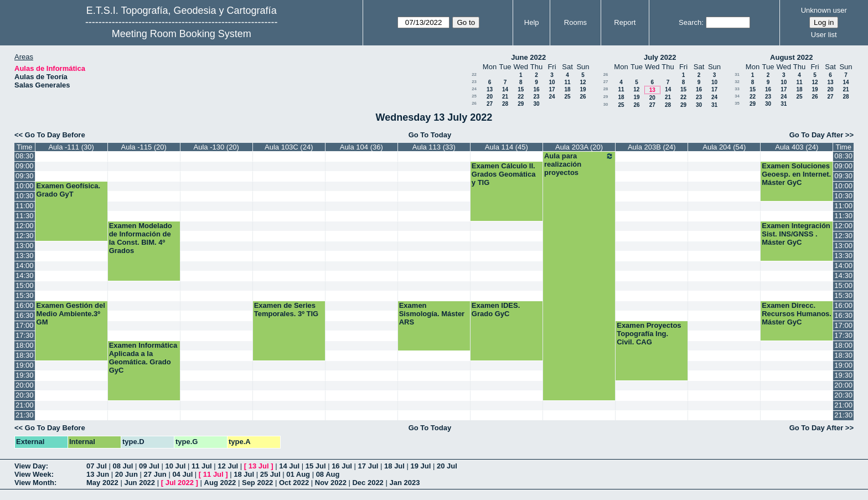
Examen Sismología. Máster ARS (432, 314)
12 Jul (228, 466)
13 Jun (98, 474)
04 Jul (182, 474)
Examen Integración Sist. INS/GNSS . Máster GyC (796, 234)
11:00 (25, 206)
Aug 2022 (220, 483)
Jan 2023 (404, 483)
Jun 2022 (139, 483)
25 (474, 96)
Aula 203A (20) (579, 147)
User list (824, 35)
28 (505, 104)
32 (737, 82)
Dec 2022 (368, 483)
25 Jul (270, 474)
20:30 (25, 395)
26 (583, 97)
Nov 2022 (331, 483)
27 (490, 104)
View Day (30, 466)
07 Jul (97, 466)
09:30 (25, 176)
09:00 (25, 166)
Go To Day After (817, 135)
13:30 (25, 256)
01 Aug (298, 474)
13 (490, 89)
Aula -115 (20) (144, 147)
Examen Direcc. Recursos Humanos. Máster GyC (797, 314)
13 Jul (259, 466)
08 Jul (123, 466)
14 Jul (289, 466)
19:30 (25, 375)
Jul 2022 (180, 483)
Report (625, 22)
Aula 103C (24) (289, 147)
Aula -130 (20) (216, 147)
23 (474, 82)
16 (536, 89)
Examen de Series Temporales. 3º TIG (286, 310)
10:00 (25, 186)
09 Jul (149, 466)
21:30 (25, 415)
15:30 (25, 295)
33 (737, 89)
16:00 (25, 305)
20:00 (25, 385)
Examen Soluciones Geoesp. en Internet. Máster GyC (796, 174)
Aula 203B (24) (652, 147)
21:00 (25, 405)
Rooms (575, 22)
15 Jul (316, 466)
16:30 (25, 315)
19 (583, 89)
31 (714, 105)
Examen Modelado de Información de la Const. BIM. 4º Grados (141, 238)
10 (552, 82)
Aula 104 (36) (361, 147)
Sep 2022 (257, 483)
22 (474, 74)
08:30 (25, 156)
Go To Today (430, 135)
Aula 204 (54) (724, 147)
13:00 (25, 246)
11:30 (25, 216)
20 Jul (447, 466)
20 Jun (126, 474)
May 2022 (102, 483)
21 (505, 97)
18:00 (25, 345)
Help (532, 22)
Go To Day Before (55, 135)
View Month (34, 483)
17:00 (25, 325)
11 (567, 82)
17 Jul (368, 466)
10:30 (25, 196)
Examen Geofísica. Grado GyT (69, 190)
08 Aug (328, 474)
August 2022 (791, 57)
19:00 (25, 365)
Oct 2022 (294, 483)
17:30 (25, 335)
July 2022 (660, 57)
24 (474, 89)
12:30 (25, 236)
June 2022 (528, 57)
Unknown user (824, 10)
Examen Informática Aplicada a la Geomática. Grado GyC (143, 358)
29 (521, 104)
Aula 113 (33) (434, 147)
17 (552, 89)
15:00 (25, 285)
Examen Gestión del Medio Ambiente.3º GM (71, 314)
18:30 (25, 355)
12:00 (25, 226)
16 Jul (342, 466)
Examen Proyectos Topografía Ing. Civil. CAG (649, 334)
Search (690, 22)
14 (505, 89)
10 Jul (175, 466)
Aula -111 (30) (71, 147)
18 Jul (394, 466)
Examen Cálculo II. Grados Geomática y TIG (504, 174)
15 (521, 89)
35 (737, 103)
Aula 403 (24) (797, 147)
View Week (33, 474)
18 (567, 89)
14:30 (25, 275)
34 (737, 96)
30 (536, 104)
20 (490, 97)
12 (583, 82)
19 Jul (421, 466)
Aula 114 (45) (507, 147)
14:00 (25, 266)
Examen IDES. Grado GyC (496, 310)
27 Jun (155, 474)
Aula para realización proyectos (579, 164)
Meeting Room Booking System (182, 34)
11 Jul (202, 466)
